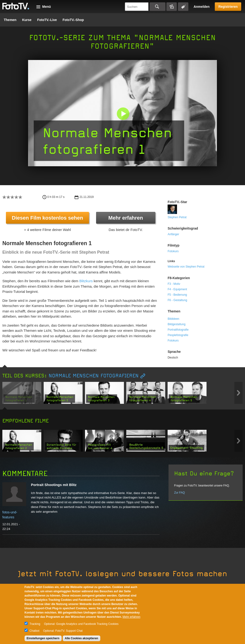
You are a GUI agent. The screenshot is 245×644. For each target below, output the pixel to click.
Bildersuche (172, 7)
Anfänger (173, 234)
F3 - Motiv (174, 284)
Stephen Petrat (177, 217)
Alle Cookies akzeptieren (82, 638)
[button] (124, 114)
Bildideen (173, 319)
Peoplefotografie (178, 335)
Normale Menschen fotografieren (94, 376)
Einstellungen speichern (43, 638)
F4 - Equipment (177, 289)
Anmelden (202, 7)
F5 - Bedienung (177, 295)
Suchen (158, 7)
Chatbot (34, 631)
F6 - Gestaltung (177, 300)
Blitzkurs (86, 281)
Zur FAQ (180, 493)
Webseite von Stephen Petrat (186, 267)
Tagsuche (183, 7)
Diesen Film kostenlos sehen (47, 218)
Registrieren (228, 7)
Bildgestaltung (176, 324)
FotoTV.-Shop (73, 20)
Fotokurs (173, 251)
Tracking (35, 624)
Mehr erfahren (126, 218)
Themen (10, 20)
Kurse (27, 20)
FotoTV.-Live (47, 20)
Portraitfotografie (178, 330)
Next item (239, 393)
